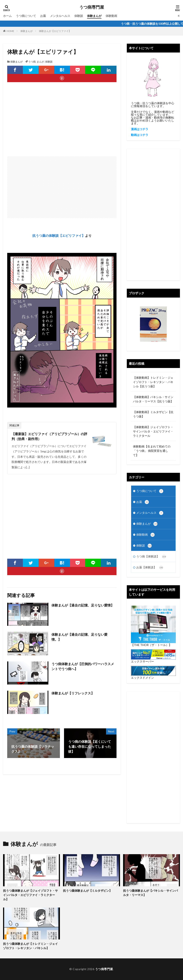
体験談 (79, 16)
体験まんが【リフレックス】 (73, 693)
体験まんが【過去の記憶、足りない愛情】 (83, 605)
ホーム (7, 16)
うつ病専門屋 (92, 7)
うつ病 (32, 62)
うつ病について (26, 16)
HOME (10, 31)
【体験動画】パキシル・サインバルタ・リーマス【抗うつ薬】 (153, 399)
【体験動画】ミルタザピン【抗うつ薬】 (153, 414)
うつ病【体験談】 (151, 557)
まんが (40, 62)
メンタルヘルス (60, 16)
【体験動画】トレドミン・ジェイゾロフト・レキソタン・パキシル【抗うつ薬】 (153, 382)
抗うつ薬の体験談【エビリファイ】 (59, 235)
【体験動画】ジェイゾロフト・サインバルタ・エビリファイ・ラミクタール (153, 431)
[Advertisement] (62, 123)
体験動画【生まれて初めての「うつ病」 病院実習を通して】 (152, 451)
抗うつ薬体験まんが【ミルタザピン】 (87, 891)
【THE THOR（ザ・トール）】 (151, 645)
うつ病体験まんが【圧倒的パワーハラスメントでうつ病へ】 (83, 666)
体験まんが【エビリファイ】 (55, 31)
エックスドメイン (142, 678)
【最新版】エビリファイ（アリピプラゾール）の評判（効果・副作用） (49, 436)
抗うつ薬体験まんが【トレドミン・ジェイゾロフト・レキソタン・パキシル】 (30, 946)
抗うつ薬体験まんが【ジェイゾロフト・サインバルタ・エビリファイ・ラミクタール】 (30, 895)
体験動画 (111, 16)
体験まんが (94, 16)
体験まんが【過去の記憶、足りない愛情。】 (79, 637)
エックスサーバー (142, 661)
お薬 (43, 16)
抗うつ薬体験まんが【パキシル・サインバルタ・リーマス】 (150, 893)
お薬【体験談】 (150, 568)
